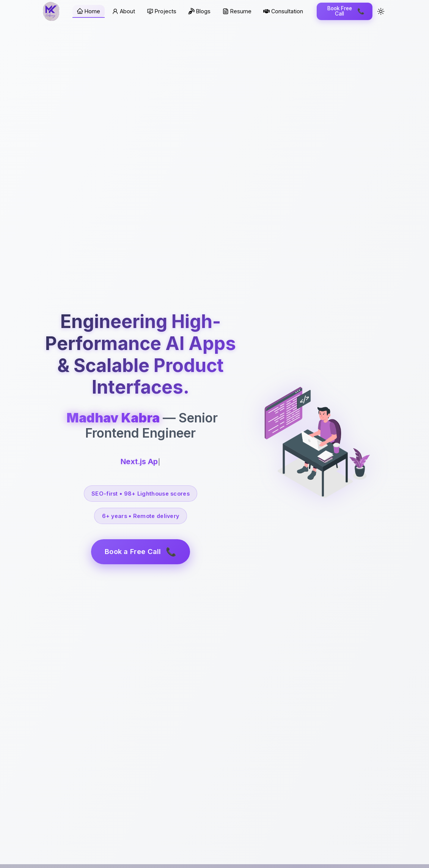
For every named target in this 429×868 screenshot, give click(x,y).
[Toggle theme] (381, 11)
